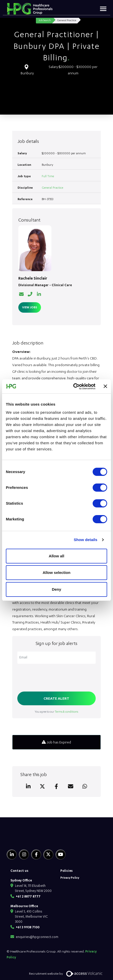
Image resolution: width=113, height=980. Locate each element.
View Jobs (30, 307)
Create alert (56, 698)
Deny (57, 589)
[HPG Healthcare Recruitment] (30, 839)
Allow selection (56, 572)
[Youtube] (61, 854)
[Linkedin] (12, 854)
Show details (86, 540)
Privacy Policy (70, 878)
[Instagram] (24, 854)
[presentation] (56, 678)
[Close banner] (105, 386)
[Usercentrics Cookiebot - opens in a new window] (73, 387)
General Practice (52, 188)
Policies (66, 871)
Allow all (57, 556)
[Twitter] (48, 854)
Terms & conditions (66, 712)
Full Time (48, 176)
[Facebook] (36, 854)
